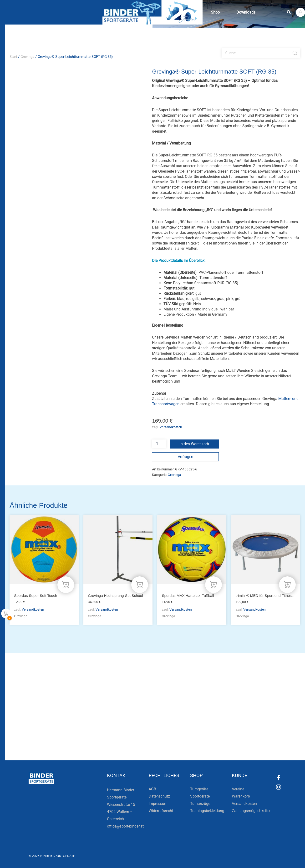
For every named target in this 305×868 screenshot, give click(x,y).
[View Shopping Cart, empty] (6, 614)
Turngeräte (199, 789)
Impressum (158, 804)
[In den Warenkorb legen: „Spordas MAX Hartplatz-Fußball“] (213, 584)
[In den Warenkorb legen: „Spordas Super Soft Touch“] (66, 584)
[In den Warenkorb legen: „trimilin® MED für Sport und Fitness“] (287, 584)
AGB (152, 789)
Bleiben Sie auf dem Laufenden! (99, 726)
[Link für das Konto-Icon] (300, 12)
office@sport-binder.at (125, 826)
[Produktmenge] (159, 444)
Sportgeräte (200, 796)
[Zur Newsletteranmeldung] (50, 743)
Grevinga (27, 57)
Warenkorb (241, 796)
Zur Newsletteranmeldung (83, 743)
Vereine (238, 789)
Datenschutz (159, 796)
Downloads (249, 12)
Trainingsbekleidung (207, 811)
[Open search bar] (224, 46)
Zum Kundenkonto (203, 743)
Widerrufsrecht (161, 811)
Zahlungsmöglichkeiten (252, 811)
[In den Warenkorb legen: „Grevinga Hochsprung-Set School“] (140, 584)
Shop (216, 12)
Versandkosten (171, 427)
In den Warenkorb (194, 444)
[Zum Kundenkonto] (179, 743)
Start (13, 57)
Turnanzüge (200, 804)
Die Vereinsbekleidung (212, 726)
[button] (289, 12)
